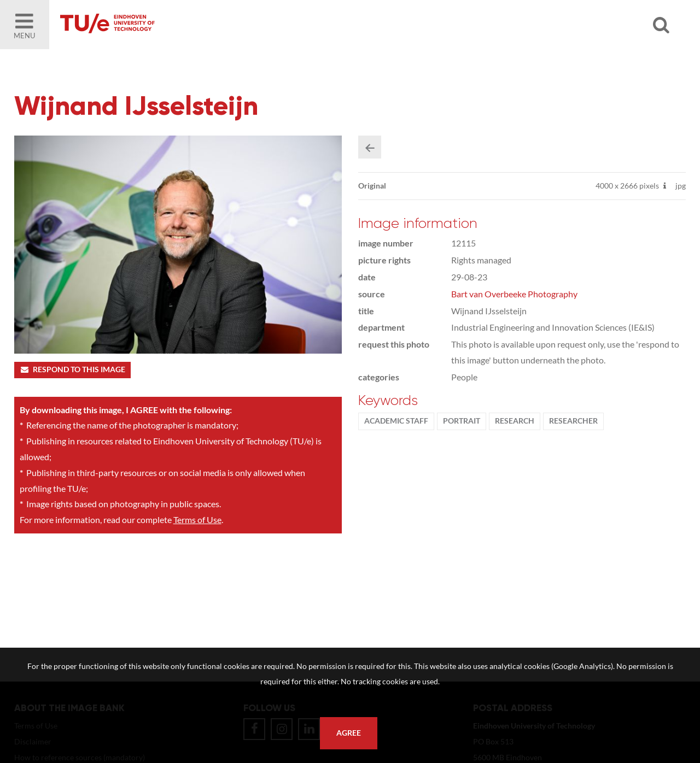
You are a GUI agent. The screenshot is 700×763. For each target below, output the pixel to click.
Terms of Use (197, 520)
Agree (349, 733)
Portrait (462, 421)
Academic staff (396, 421)
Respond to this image (72, 369)
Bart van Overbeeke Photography (514, 294)
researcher (573, 421)
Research (515, 421)
